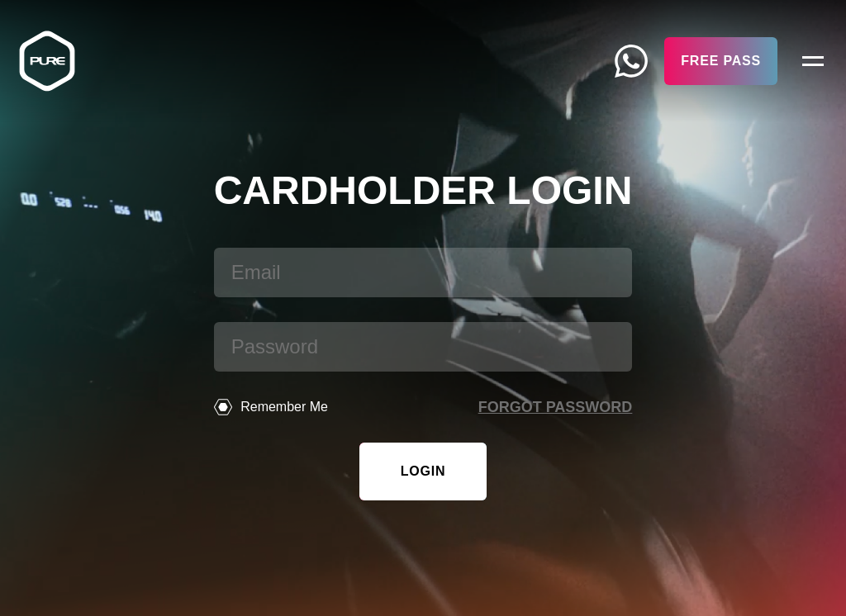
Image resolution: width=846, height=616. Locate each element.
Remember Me (271, 407)
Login (423, 471)
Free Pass (721, 61)
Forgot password (556, 407)
